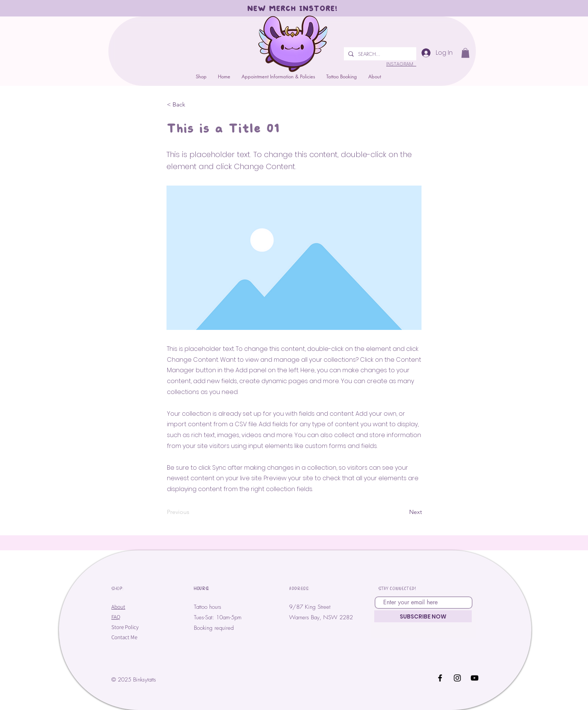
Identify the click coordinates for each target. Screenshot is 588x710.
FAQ (116, 617)
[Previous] (192, 512)
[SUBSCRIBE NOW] (423, 616)
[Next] (403, 512)
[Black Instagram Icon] (457, 678)
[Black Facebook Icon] (440, 678)
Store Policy (125, 627)
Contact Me (124, 637)
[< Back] (192, 105)
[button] (342, 76)
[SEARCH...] (379, 54)
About (118, 607)
